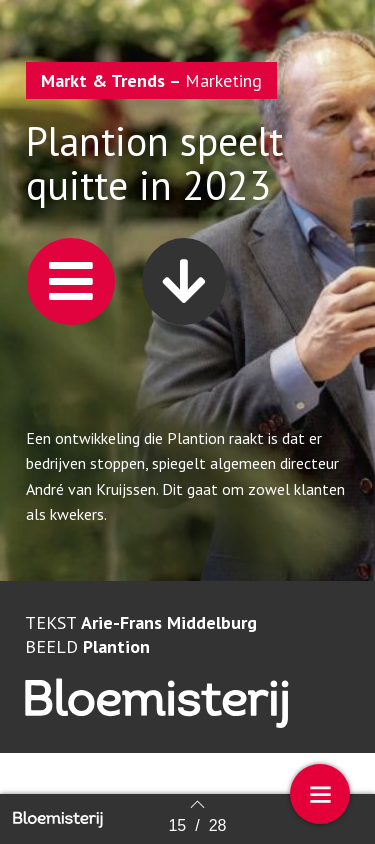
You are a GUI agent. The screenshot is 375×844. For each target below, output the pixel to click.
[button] (71, 281)
